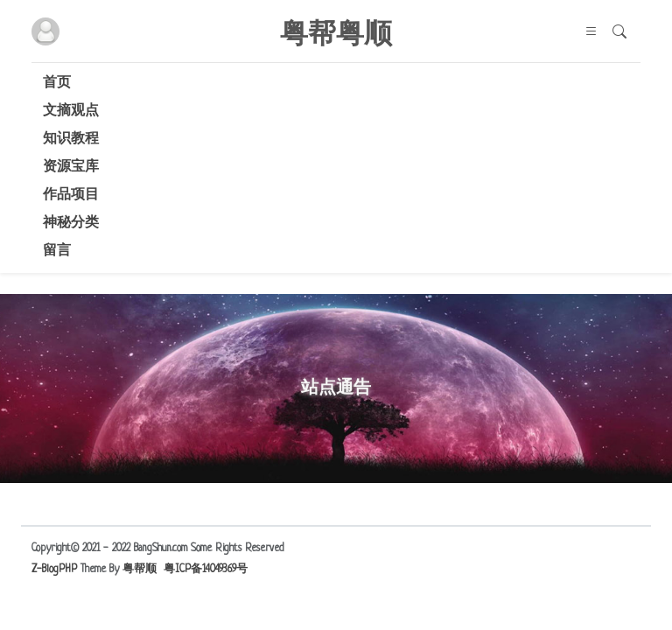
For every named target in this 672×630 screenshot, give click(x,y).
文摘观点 (71, 112)
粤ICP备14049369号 (206, 570)
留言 (57, 252)
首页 (57, 84)
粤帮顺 (140, 570)
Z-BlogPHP (54, 570)
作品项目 (71, 196)
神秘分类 (71, 224)
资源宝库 (71, 168)
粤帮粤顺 (336, 31)
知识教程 (71, 140)
